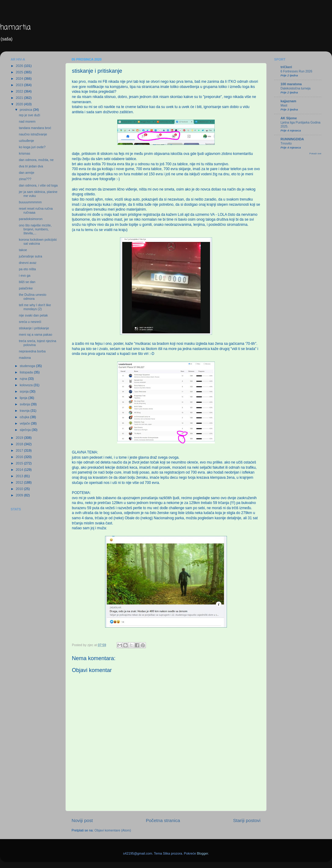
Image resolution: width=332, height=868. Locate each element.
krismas (25, 153)
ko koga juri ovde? (32, 147)
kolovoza (27, 385)
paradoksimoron (31, 219)
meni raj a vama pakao (35, 334)
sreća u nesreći (30, 322)
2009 (20, 495)
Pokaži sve (315, 154)
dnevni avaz (28, 263)
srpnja (25, 391)
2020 (20, 104)
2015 (20, 463)
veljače (25, 423)
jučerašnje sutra (30, 256)
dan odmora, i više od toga (38, 185)
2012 (20, 482)
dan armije (26, 173)
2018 (20, 444)
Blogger (202, 853)
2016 (20, 457)
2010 (20, 489)
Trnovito (286, 143)
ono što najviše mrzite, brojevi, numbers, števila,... (35, 229)
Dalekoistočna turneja (296, 88)
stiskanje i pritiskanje (34, 328)
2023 (20, 85)
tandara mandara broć (35, 128)
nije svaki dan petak (33, 315)
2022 (20, 91)
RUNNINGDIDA (292, 139)
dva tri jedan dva (31, 166)
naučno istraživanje (33, 134)
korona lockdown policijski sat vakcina (38, 242)
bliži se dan (27, 282)
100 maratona (291, 84)
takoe (23, 250)
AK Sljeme (289, 118)
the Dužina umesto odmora (33, 297)
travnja (25, 411)
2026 (20, 66)
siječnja (26, 430)
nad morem (27, 121)
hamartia (15, 28)
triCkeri (286, 67)
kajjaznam (288, 101)
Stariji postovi (247, 820)
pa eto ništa (27, 269)
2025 (20, 72)
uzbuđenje (26, 141)
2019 (20, 438)
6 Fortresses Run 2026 (296, 71)
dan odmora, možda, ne (36, 160)
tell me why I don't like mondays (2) (35, 307)
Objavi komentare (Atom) (113, 830)
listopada (27, 372)
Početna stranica (163, 820)
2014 (20, 470)
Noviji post (82, 820)
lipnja (24, 398)
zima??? (25, 179)
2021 (20, 98)
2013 (20, 476)
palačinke (26, 288)
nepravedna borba (32, 351)
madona (25, 358)
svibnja (25, 404)
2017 (20, 450)
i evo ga (25, 275)
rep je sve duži (30, 115)
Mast (284, 105)
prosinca (26, 110)
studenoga (28, 366)
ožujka (25, 417)
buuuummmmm (30, 202)
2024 (20, 79)
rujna (24, 379)
